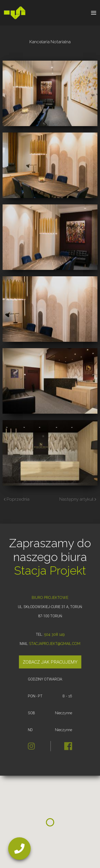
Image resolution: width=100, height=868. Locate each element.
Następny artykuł (78, 499)
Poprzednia (17, 499)
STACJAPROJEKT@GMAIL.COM (55, 644)
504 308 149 (54, 634)
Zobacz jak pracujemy (50, 662)
